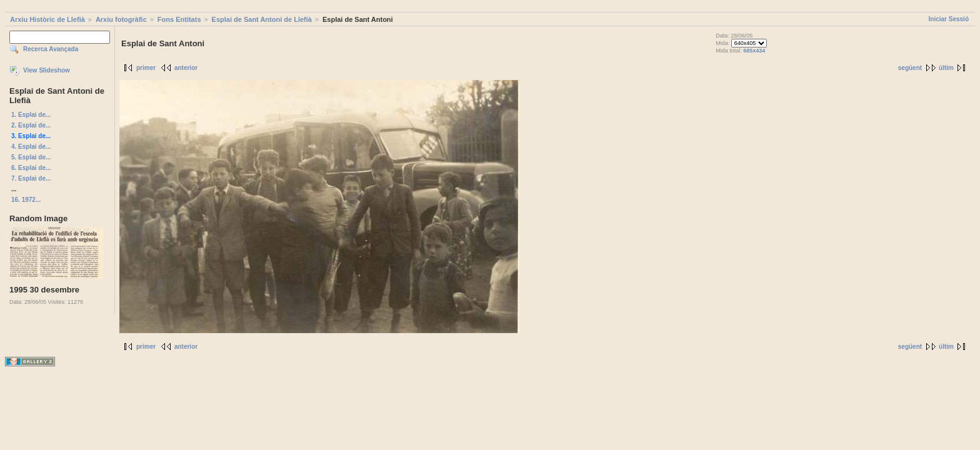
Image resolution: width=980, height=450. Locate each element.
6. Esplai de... (31, 168)
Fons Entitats (179, 19)
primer (146, 68)
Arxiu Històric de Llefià (47, 19)
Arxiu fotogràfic (121, 19)
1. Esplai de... (31, 115)
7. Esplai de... (31, 178)
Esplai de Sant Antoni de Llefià (262, 19)
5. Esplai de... (31, 157)
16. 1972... (26, 200)
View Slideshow (47, 70)
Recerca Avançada (51, 49)
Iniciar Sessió (949, 19)
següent (910, 68)
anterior (186, 68)
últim (946, 68)
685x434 (754, 51)
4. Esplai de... (31, 147)
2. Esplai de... (31, 125)
